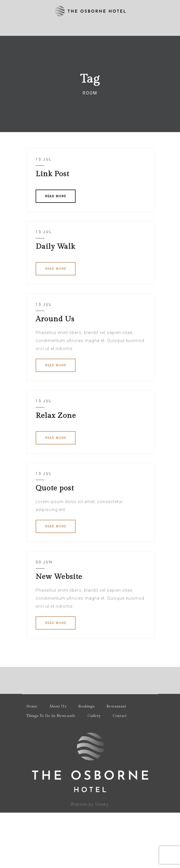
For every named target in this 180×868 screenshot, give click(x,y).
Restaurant (116, 706)
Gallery (94, 716)
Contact (120, 716)
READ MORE (56, 196)
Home (32, 706)
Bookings (86, 706)
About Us (58, 706)
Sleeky (102, 804)
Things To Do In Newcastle (51, 716)
